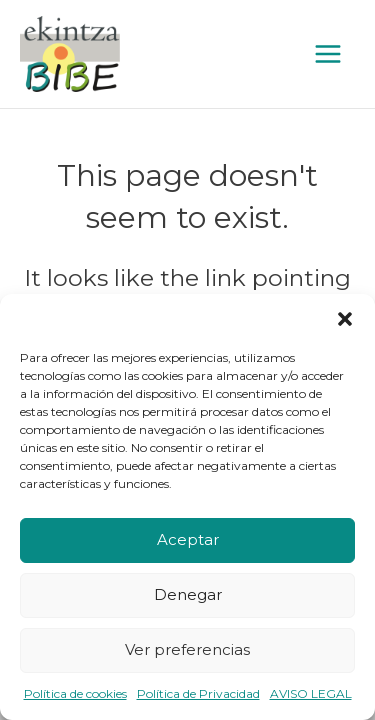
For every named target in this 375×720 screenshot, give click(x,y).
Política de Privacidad (198, 693)
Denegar (188, 594)
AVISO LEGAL (311, 693)
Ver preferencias (187, 649)
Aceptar (188, 539)
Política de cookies (75, 693)
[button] (345, 319)
